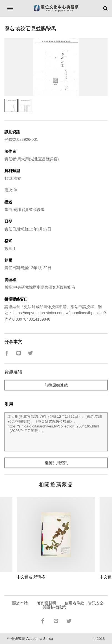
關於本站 (20, 603)
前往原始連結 (56, 385)
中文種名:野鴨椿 (31, 577)
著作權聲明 (46, 603)
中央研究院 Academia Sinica (30, 639)
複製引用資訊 (56, 463)
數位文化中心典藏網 (56, 8)
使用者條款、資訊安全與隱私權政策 (73, 605)
